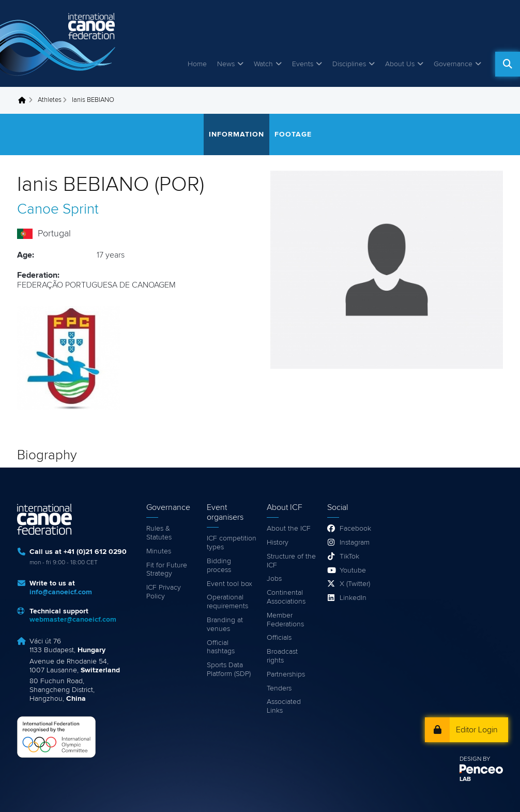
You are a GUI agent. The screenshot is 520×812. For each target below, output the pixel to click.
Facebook (355, 529)
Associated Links (284, 706)
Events (303, 64)
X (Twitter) (355, 584)
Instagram (355, 543)
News (226, 64)
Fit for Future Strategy (167, 570)
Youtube (353, 570)
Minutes (159, 551)
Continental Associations (286, 597)
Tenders (279, 688)
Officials (279, 638)
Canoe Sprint (58, 209)
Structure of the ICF (291, 561)
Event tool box (230, 584)
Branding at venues (225, 625)
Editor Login (477, 730)
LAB (465, 779)
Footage (293, 134)
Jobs (274, 579)
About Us (400, 64)
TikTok (349, 557)
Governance (453, 64)
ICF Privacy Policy (164, 592)
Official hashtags (221, 647)
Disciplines (349, 64)
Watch (263, 64)
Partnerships (286, 674)
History (278, 543)
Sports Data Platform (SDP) (229, 670)
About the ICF (289, 529)
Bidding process (219, 566)
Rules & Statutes (159, 533)
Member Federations (285, 620)
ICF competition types (232, 543)
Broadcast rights (282, 656)
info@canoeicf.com (61, 592)
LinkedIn (353, 598)
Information (236, 134)
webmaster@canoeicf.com (73, 620)
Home (197, 64)
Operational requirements (227, 602)
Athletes (50, 100)
